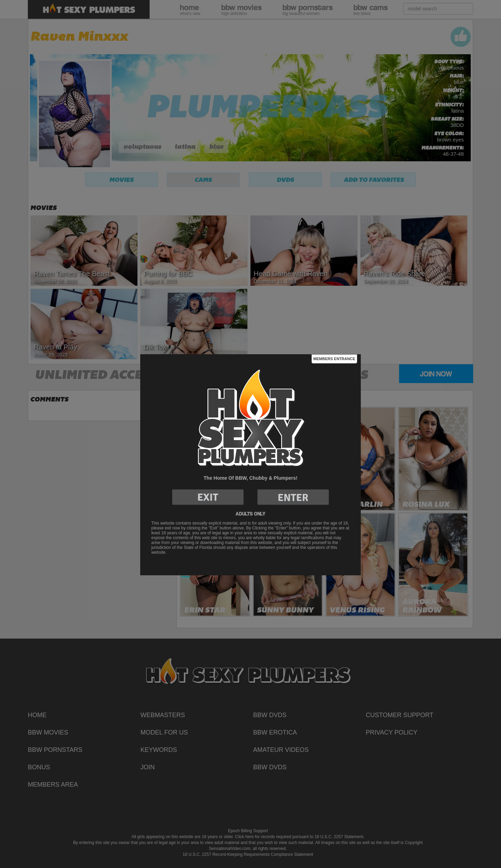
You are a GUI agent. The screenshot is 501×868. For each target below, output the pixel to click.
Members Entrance (334, 359)
